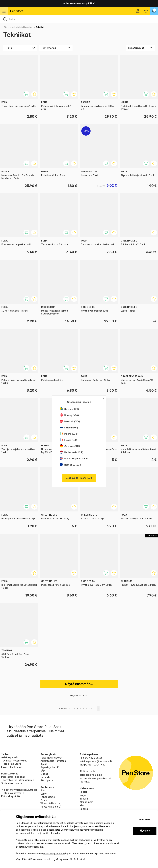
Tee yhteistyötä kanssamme (18, 780)
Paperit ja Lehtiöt (50, 767)
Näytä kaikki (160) (51, 807)
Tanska (84, 799)
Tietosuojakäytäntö (13, 793)
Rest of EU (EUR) (71, 465)
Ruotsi (83, 792)
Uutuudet (46, 777)
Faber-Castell (48, 797)
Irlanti (83, 805)
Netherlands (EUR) (71, 452)
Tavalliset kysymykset (14, 761)
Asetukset (145, 820)
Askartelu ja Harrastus (22, 27)
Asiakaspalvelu (10, 757)
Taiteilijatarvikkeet (51, 758)
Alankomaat (86, 802)
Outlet (44, 774)
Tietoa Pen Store (11, 764)
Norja (83, 795)
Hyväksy (145, 831)
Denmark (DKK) (70, 421)
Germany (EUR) (70, 446)
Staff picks (47, 780)
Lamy (44, 794)
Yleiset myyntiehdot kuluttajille (19, 790)
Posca (44, 800)
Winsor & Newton (50, 803)
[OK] (79, 19)
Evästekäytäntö (10, 796)
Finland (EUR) (69, 428)
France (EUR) (69, 440)
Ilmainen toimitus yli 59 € (79, 3)
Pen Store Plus (10, 774)
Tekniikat (40, 27)
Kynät (44, 764)
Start (6, 27)
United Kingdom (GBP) (74, 459)
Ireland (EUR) (69, 434)
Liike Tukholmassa (12, 767)
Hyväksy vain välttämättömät (69, 859)
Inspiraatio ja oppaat (13, 777)
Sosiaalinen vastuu (12, 783)
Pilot (43, 790)
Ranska (84, 809)
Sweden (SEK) (69, 409)
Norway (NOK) (69, 415)
